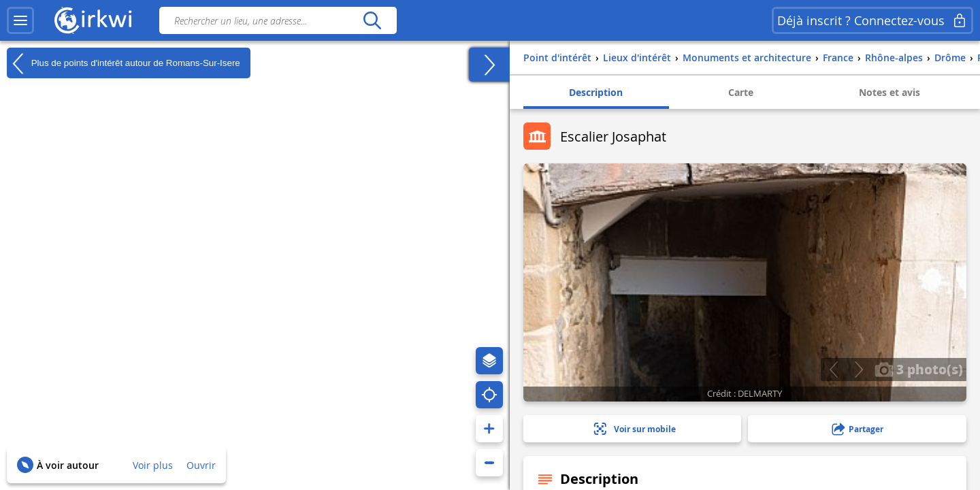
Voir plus (153, 465)
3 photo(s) (919, 369)
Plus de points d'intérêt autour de (124, 63)
